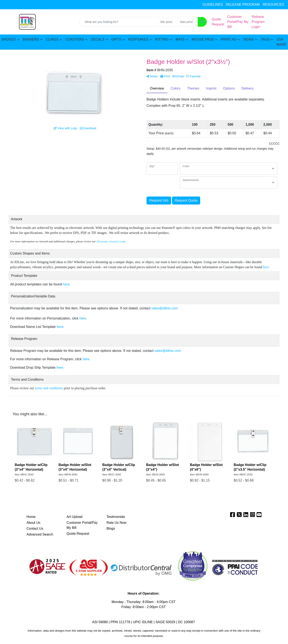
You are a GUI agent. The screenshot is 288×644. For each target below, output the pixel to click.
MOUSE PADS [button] (203, 39)
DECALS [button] (98, 39)
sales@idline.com (19, 5)
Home (31, 517)
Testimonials (116, 517)
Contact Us (35, 529)
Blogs (111, 529)
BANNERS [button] (31, 39)
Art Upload (75, 517)
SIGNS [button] (248, 39)
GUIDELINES (213, 5)
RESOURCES (273, 5)
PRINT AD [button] (229, 39)
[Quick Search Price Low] (168, 22)
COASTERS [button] (75, 39)
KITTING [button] (162, 39)
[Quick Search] (119, 22)
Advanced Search (40, 534)
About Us (33, 523)
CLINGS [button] (52, 39)
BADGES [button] (9, 39)
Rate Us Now (116, 523)
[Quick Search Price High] (188, 22)
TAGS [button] (265, 39)
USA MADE (281, 42)
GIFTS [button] (116, 39)
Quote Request (78, 534)
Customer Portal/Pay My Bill (82, 525)
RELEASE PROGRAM (243, 5)
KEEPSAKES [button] (138, 39)
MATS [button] (180, 39)
